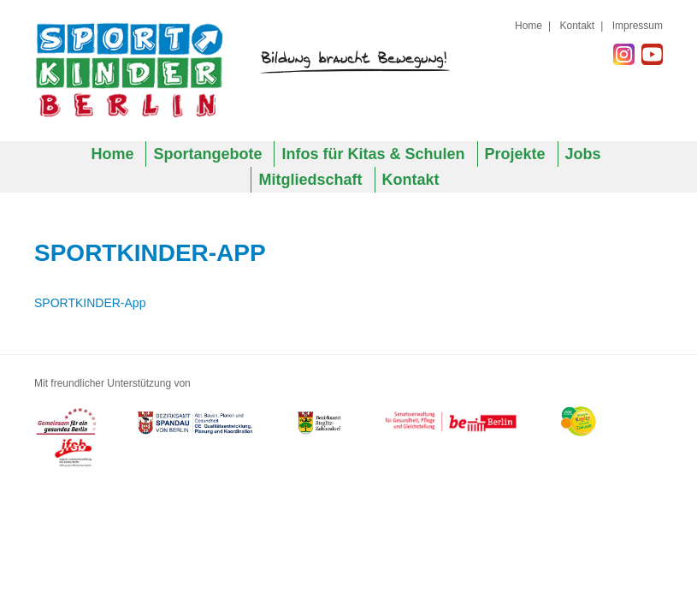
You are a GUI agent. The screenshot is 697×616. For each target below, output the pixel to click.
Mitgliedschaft (310, 180)
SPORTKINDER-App (90, 303)
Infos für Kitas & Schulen (373, 154)
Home (529, 26)
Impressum (638, 26)
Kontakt (577, 26)
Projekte (515, 154)
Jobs (583, 154)
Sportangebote (207, 154)
